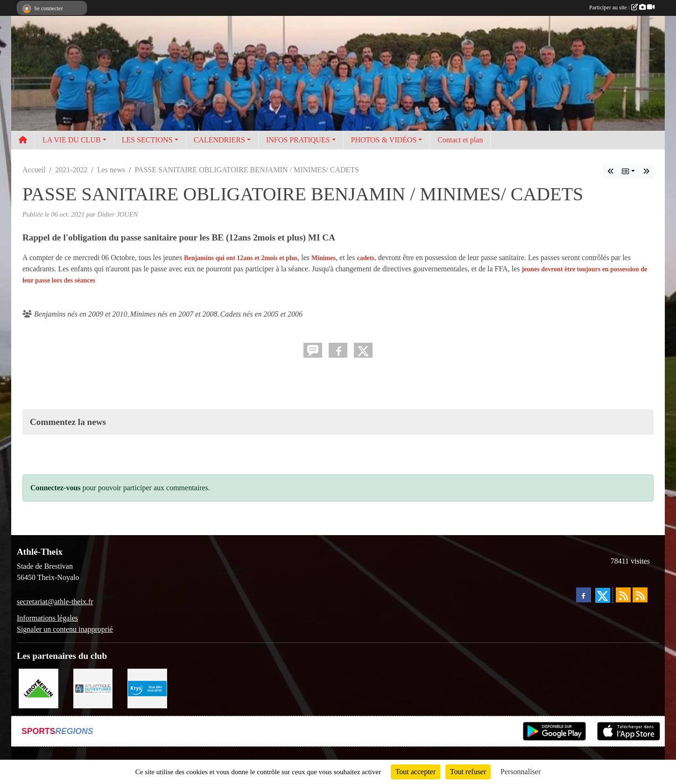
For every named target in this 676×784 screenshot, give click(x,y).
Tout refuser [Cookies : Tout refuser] (468, 772)
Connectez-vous (56, 488)
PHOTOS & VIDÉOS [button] (384, 140)
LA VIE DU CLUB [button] (72, 140)
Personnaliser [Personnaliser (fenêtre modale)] (521, 772)
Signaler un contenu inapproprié (65, 629)
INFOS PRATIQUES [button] (298, 140)
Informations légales (47, 618)
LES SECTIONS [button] (147, 140)
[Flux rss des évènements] (640, 595)
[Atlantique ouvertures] (93, 688)
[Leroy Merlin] (39, 688)
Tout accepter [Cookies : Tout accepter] (415, 772)
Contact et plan (460, 140)
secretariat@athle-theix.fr (55, 602)
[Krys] (147, 688)
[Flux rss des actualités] (623, 595)
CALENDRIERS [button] (219, 140)
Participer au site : (622, 7)
